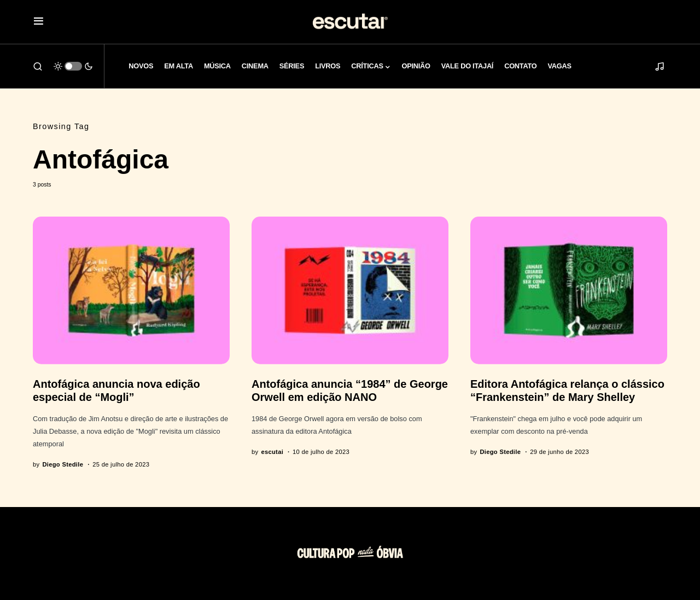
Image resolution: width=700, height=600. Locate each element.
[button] (39, 22)
